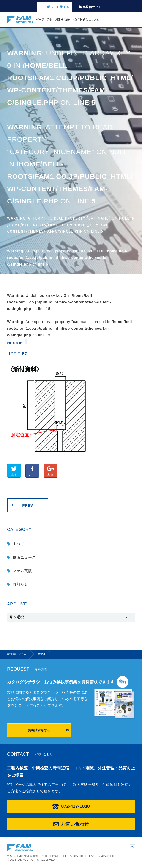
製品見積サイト (90, 7)
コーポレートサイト (55, 7)
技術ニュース (24, 557)
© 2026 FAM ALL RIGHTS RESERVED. (31, 860)
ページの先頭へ (132, 846)
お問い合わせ (71, 824)
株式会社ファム (20, 848)
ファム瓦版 (22, 571)
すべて (18, 544)
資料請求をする (39, 730)
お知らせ (20, 584)
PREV (28, 506)
